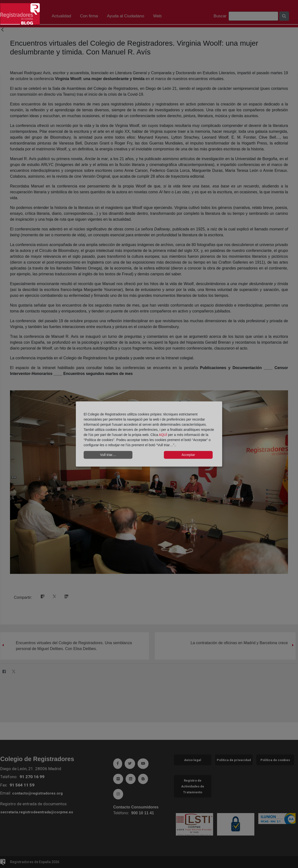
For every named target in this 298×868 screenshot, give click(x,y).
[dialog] (149, 434)
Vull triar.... (108, 455)
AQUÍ (163, 434)
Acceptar (188, 455)
